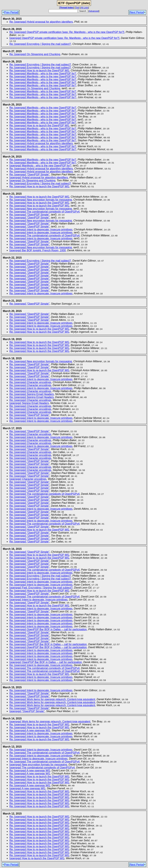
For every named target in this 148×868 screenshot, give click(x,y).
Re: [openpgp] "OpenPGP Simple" (29, 175)
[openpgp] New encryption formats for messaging (38, 765)
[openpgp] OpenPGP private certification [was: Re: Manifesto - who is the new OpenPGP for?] (64, 38)
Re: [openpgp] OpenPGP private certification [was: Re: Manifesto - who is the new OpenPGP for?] (67, 32)
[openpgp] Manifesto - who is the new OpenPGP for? (40, 166)
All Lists (85, 8)
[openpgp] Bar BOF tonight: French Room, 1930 (38, 250)
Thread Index (67, 8)
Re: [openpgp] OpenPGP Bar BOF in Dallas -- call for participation (48, 629)
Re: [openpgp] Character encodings (30, 382)
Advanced (94, 11)
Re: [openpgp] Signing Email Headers (32, 394)
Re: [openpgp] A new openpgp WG (30, 730)
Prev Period (11, 12)
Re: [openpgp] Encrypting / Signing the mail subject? (40, 44)
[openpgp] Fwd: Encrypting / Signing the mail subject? (41, 588)
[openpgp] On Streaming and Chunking (32, 180)
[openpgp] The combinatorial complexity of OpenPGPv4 (42, 768)
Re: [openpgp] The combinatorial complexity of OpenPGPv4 (44, 212)
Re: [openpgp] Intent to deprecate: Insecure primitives (41, 230)
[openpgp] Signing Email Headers (29, 403)
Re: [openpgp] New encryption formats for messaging (41, 200)
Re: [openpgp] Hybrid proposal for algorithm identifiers (41, 22)
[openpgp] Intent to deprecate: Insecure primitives (38, 600)
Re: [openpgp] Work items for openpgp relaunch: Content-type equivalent (52, 699)
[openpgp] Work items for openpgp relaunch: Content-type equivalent (50, 721)
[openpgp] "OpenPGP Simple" (27, 711)
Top (77, 8)
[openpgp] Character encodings (28, 479)
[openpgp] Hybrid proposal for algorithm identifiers (39, 177)
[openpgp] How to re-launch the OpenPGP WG (37, 858)
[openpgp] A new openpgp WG (27, 788)
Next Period (137, 12)
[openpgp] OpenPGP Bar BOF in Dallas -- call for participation (46, 662)
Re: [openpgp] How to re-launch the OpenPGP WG (39, 70)
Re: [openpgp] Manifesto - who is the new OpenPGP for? (43, 73)
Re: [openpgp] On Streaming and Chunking (35, 54)
